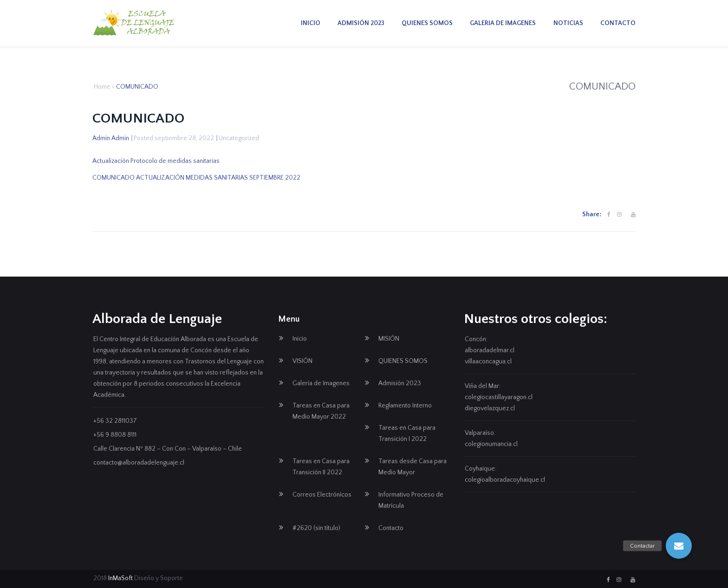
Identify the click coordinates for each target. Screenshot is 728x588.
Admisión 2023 (361, 23)
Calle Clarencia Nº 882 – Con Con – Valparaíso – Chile (168, 449)
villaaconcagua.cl (488, 362)
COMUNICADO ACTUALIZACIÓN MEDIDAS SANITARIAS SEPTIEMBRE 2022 (196, 178)
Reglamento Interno (405, 406)
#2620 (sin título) (316, 528)
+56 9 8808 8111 (115, 435)
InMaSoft (120, 578)
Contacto (618, 23)
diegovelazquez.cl (490, 408)
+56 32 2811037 (115, 421)
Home (102, 87)
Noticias (568, 23)
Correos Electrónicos (322, 495)
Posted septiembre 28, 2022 (174, 138)
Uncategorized (239, 138)
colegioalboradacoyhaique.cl (505, 480)
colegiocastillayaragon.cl (499, 397)
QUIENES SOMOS (427, 23)
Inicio (311, 23)
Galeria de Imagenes (503, 23)
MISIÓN (389, 339)
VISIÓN (302, 361)
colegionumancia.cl (491, 444)
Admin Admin (111, 138)
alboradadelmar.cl (490, 350)
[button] (679, 546)
